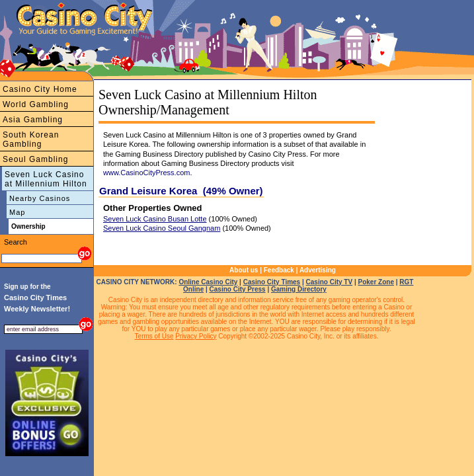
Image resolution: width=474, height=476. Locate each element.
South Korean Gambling (31, 139)
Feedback (279, 270)
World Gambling (36, 104)
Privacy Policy (196, 336)
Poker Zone (375, 282)
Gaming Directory (299, 289)
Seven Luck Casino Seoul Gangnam (162, 228)
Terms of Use (154, 336)
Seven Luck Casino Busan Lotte (155, 219)
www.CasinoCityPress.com (146, 173)
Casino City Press (238, 289)
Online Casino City (208, 282)
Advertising (318, 270)
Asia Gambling (33, 120)
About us (244, 270)
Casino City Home (40, 89)
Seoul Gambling (35, 159)
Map (17, 212)
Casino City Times (272, 282)
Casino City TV (330, 282)
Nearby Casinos (40, 198)
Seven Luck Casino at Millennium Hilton (46, 179)
